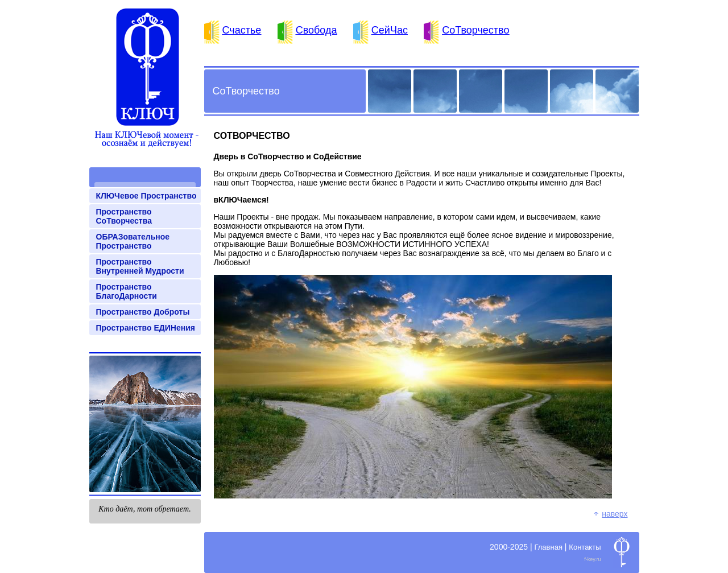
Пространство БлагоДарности (127, 291)
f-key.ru (592, 559)
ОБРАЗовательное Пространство (133, 241)
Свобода (317, 30)
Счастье (242, 30)
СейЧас (390, 30)
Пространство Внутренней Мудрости (140, 266)
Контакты (585, 547)
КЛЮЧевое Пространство (146, 196)
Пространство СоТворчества (124, 216)
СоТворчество (475, 30)
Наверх (615, 514)
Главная (548, 547)
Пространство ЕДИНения (146, 328)
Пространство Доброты (143, 312)
